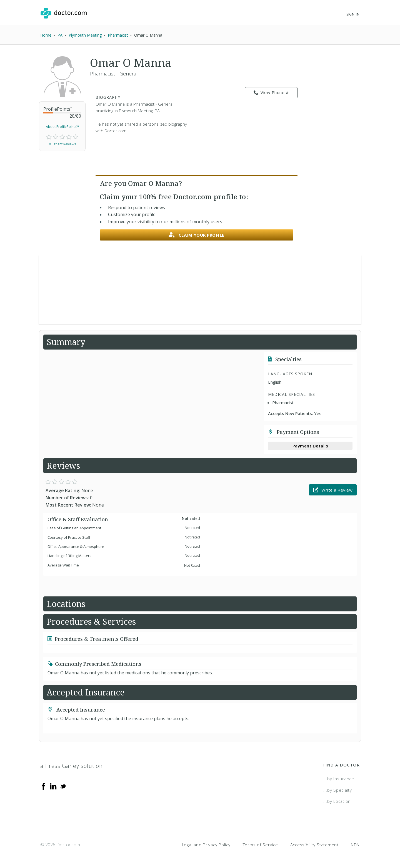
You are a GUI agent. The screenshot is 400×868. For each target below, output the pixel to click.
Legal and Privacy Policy (206, 845)
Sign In (353, 14)
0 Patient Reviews (62, 144)
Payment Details (310, 446)
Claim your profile (197, 235)
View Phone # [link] (271, 93)
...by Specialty (338, 790)
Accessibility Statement (314, 845)
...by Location (337, 801)
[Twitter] (63, 786)
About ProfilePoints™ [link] (62, 127)
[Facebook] (44, 786)
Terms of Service (260, 845)
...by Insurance (339, 779)
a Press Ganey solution (72, 766)
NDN (355, 845)
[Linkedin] (53, 786)
